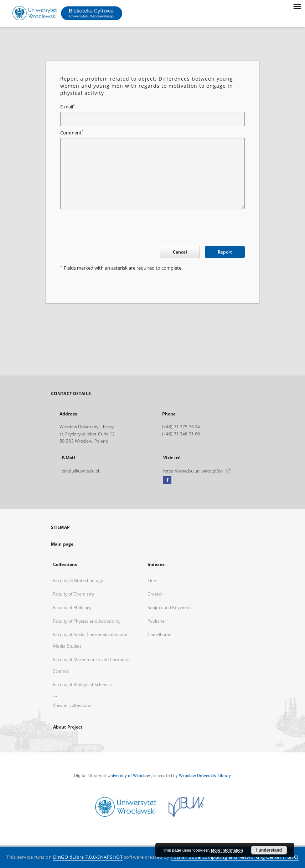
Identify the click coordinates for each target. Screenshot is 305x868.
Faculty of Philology (72, 607)
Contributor (159, 635)
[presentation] (114, 229)
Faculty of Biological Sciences (83, 685)
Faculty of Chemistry (74, 594)
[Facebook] (167, 480)
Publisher (157, 621)
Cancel (180, 252)
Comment (72, 133)
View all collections (72, 705)
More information (227, 850)
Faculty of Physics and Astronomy (87, 621)
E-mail (68, 107)
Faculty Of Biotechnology (78, 580)
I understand (269, 850)
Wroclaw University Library (205, 776)
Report (225, 252)
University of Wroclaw (129, 776)
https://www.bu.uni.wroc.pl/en (197, 471)
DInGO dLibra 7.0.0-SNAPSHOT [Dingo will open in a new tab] (88, 857)
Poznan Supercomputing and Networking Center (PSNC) (235, 857)
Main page (62, 544)
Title (152, 580)
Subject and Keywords (170, 607)
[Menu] (297, 6)
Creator (155, 594)
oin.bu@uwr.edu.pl (80, 471)
